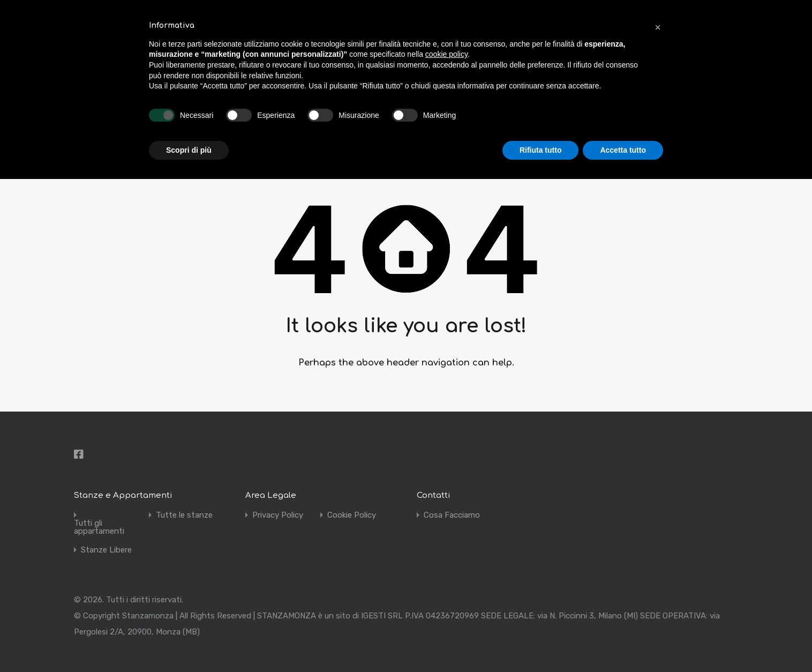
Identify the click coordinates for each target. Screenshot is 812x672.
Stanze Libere (106, 550)
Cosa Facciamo (452, 515)
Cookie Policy (352, 515)
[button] (658, 26)
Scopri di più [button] (189, 150)
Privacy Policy (278, 515)
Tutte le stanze (184, 515)
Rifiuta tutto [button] (541, 150)
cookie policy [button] (446, 54)
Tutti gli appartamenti (99, 527)
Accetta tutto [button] (623, 150)
